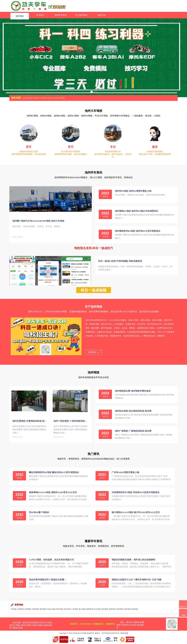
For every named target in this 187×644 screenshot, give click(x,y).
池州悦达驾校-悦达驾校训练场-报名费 (133, 412)
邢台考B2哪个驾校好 (39, 513)
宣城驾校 (135, 610)
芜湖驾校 (28, 610)
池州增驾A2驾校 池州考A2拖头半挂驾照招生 (137, 211)
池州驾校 (20, 15)
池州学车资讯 (61, 15)
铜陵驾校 (90, 610)
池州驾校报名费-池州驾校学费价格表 (133, 392)
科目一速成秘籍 (94, 291)
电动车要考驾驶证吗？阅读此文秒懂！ (48, 581)
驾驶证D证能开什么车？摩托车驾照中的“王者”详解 (137, 581)
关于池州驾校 (81, 15)
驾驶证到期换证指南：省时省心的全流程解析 (134, 561)
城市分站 (102, 15)
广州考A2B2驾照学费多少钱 (125, 473)
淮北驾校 (97, 610)
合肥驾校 (20, 610)
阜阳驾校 (36, 610)
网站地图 (125, 634)
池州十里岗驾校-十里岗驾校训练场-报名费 (71, 423)
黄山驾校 (82, 610)
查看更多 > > (94, 353)
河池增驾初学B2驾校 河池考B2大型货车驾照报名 (136, 493)
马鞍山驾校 (51, 610)
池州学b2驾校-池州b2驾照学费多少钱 (133, 191)
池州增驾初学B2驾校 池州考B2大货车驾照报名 (138, 231)
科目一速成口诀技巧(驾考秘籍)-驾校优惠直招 (120, 261)
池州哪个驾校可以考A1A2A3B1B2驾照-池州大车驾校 (38, 222)
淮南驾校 (112, 610)
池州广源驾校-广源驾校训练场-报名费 (133, 432)
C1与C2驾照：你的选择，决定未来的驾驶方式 (51, 561)
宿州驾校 (105, 610)
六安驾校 (75, 610)
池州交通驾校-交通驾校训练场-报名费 (30, 423)
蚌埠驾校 (60, 610)
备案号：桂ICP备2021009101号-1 (108, 634)
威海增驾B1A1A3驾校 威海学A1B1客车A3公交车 (53, 493)
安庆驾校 (67, 610)
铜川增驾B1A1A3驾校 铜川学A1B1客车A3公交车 (136, 513)
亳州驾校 (120, 610)
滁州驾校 (43, 610)
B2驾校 (14, 610)
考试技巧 (40, 15)
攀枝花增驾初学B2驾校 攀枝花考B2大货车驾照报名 (54, 473)
